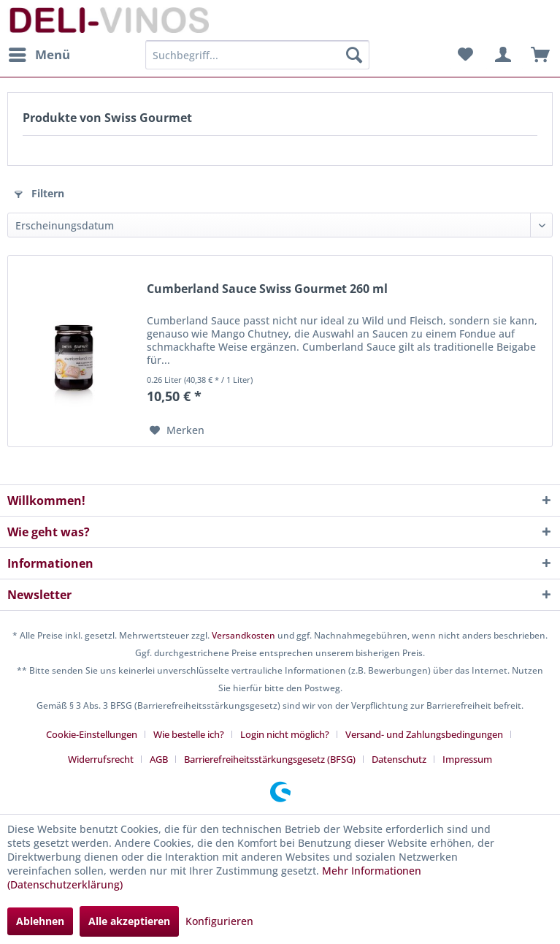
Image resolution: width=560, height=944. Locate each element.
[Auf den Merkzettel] (177, 430)
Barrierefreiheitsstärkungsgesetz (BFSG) (270, 759)
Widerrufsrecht (101, 759)
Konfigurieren (219, 921)
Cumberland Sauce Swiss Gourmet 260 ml (267, 289)
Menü (39, 53)
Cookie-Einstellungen (92, 734)
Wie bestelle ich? (189, 734)
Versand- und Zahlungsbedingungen (424, 734)
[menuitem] (39, 55)
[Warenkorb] (537, 55)
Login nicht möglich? (285, 734)
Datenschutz (399, 759)
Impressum (467, 759)
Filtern (39, 193)
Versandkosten (243, 635)
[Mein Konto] (501, 55)
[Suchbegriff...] (257, 55)
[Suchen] (354, 55)
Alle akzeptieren (129, 921)
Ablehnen (40, 921)
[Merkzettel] (465, 55)
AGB (159, 759)
